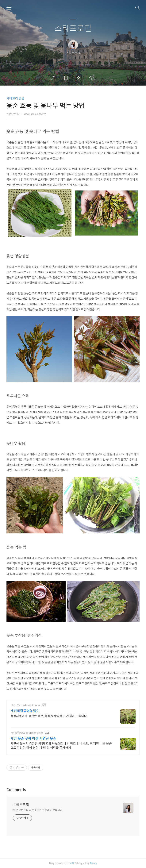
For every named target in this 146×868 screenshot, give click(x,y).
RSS (79, 78)
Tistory (93, 863)
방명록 (66, 78)
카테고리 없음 (15, 98)
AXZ (72, 863)
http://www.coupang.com (27, 733)
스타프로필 (73, 29)
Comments (16, 790)
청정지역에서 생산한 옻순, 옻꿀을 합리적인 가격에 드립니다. (49, 716)
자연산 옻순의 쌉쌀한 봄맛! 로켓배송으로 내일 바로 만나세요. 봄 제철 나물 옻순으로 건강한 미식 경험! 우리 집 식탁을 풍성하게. (61, 746)
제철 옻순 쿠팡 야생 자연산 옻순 (33, 739)
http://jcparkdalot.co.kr (25, 705)
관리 (92, 78)
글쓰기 (53, 78)
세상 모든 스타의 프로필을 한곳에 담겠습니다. (38, 810)
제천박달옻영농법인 (25, 711)
